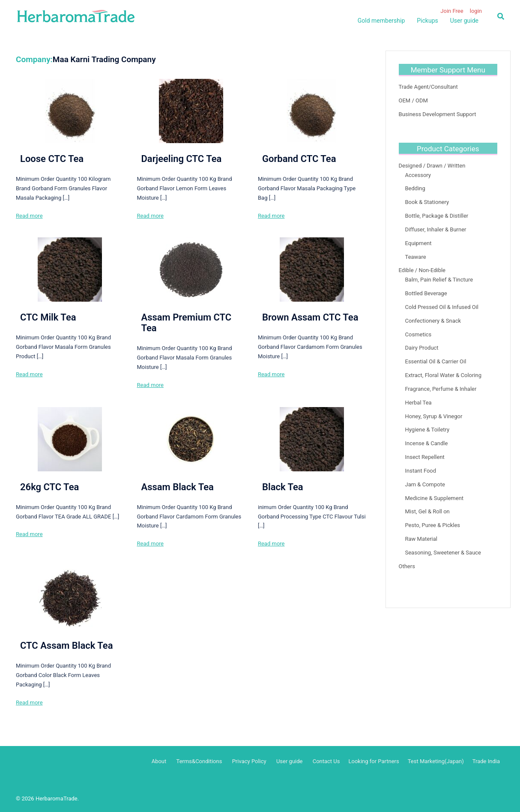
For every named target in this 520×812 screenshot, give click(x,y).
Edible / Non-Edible (422, 270)
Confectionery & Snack (433, 321)
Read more (29, 216)
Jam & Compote (425, 484)
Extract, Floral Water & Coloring (444, 375)
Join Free (452, 11)
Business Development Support (438, 114)
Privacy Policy (249, 761)
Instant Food (421, 471)
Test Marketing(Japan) (436, 761)
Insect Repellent (425, 457)
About (159, 761)
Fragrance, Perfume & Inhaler (441, 389)
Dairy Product (422, 348)
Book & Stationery (427, 202)
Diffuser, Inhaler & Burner (436, 229)
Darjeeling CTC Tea (181, 159)
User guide (464, 21)
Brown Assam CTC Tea (310, 317)
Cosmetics (418, 334)
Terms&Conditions (199, 761)
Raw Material (421, 539)
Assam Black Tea (177, 487)
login (476, 11)
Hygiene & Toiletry (427, 430)
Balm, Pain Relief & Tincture (439, 280)
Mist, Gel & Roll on (427, 511)
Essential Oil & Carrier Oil (436, 361)
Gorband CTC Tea (299, 159)
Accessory (418, 175)
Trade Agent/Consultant (428, 87)
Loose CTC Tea (52, 159)
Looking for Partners (374, 761)
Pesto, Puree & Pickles (433, 525)
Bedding (415, 188)
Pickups (427, 21)
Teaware (416, 257)
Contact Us (326, 761)
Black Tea (283, 487)
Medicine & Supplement (435, 498)
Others (407, 566)
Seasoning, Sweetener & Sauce (443, 553)
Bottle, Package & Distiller (437, 216)
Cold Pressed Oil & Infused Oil (442, 307)
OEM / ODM (413, 100)
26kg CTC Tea (49, 487)
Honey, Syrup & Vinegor (434, 416)
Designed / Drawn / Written (432, 166)
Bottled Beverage (426, 293)
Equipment (418, 243)
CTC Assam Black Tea (67, 646)
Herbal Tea (418, 403)
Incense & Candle (427, 443)
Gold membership (381, 21)
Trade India (486, 761)
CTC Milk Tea (48, 317)
